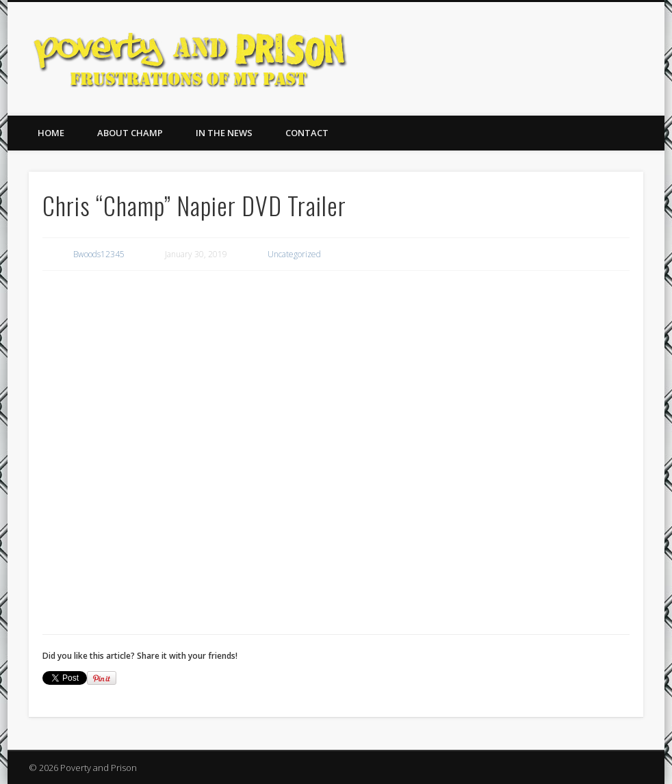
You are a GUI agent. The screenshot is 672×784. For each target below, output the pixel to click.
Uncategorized (294, 254)
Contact (307, 133)
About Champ (130, 133)
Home (51, 133)
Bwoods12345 (99, 254)
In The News (224, 133)
